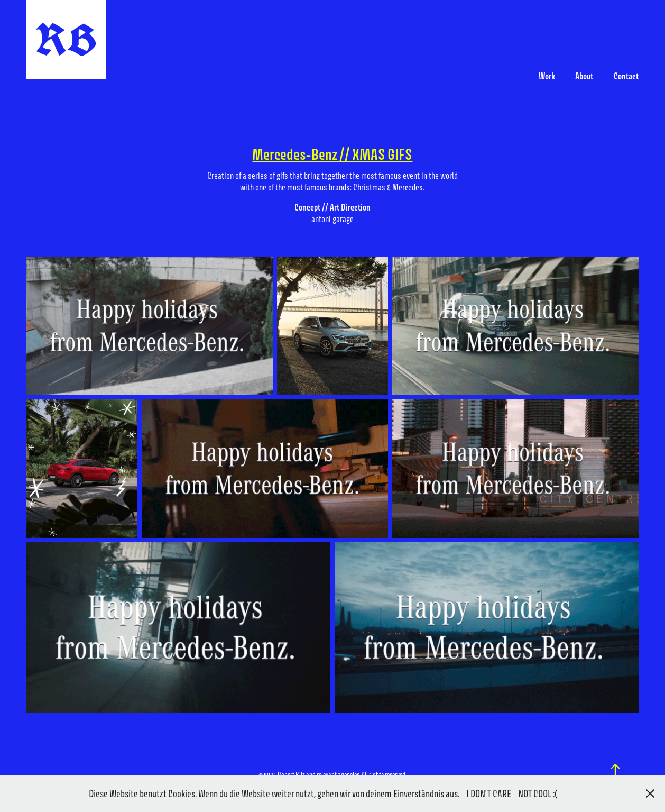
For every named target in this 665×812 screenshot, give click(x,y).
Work (547, 76)
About (584, 76)
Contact (626, 76)
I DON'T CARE (489, 793)
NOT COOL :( (538, 793)
